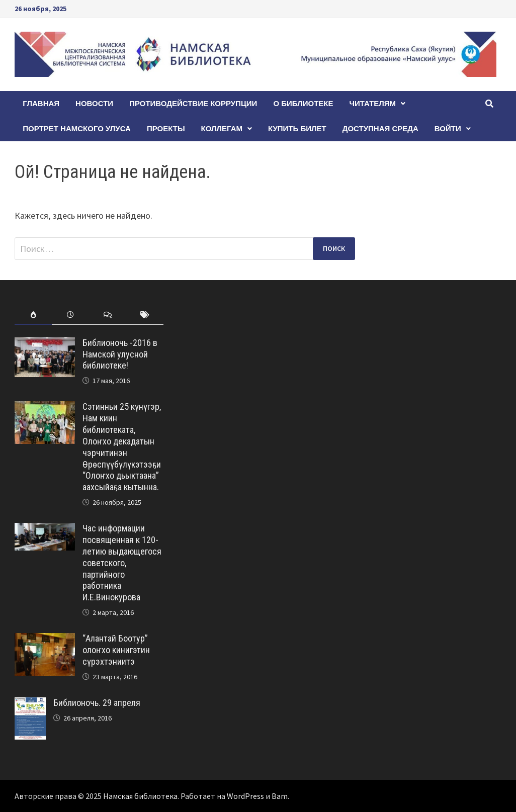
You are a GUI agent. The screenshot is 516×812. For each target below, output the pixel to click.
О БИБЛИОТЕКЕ (303, 103)
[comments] (108, 315)
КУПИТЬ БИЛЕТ (297, 128)
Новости (94, 103)
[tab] (33, 315)
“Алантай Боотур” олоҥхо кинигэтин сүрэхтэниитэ (116, 650)
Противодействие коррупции (193, 103)
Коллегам (222, 128)
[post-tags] (145, 315)
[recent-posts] (70, 315)
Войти (448, 128)
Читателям (373, 103)
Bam (280, 796)
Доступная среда (380, 128)
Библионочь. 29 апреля (97, 703)
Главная (41, 103)
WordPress (245, 796)
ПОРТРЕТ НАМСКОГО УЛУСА (77, 128)
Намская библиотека (140, 796)
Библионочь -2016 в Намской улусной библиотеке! (120, 354)
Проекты (166, 128)
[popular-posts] (33, 315)
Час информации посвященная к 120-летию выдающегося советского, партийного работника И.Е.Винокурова (122, 563)
